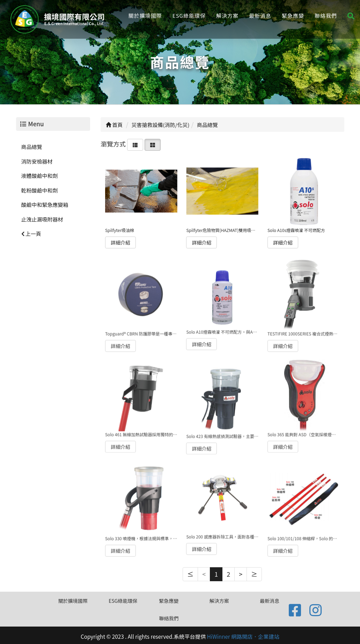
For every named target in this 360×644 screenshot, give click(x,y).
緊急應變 (293, 16)
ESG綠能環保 (189, 16)
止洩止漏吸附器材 (42, 219)
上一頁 (31, 234)
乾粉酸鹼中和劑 (40, 190)
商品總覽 (32, 147)
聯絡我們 (326, 16)
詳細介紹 (120, 242)
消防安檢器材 (37, 161)
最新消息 (260, 16)
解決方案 (227, 16)
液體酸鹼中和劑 (40, 176)
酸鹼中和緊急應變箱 (45, 205)
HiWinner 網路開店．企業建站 (243, 636)
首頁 (114, 125)
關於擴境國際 (145, 16)
